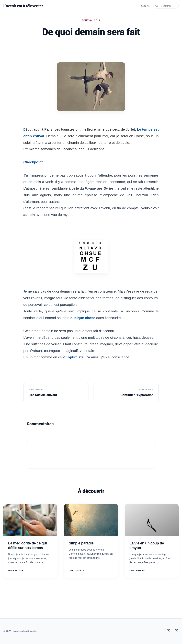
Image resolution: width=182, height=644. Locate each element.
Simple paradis (81, 543)
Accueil (145, 6)
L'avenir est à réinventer (24, 6)
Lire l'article (18, 571)
